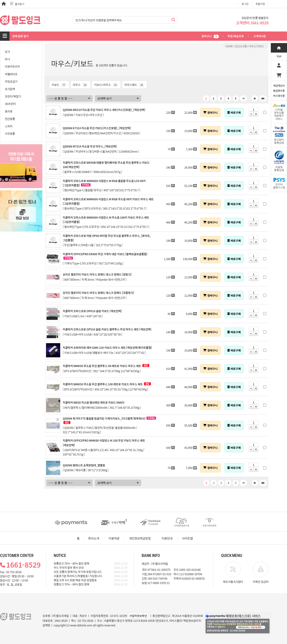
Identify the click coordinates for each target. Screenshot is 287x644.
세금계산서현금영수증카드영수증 (279, 91)
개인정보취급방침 (140, 538)
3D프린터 (10, 104)
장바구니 (210, 36)
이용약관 (114, 538)
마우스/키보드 (256, 46)
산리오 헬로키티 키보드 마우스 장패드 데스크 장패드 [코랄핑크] (98, 293)
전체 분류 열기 (20, 36)
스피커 (9, 126)
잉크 (7, 52)
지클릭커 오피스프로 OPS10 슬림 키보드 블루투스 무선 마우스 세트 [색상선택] (107, 329)
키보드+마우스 (106, 85)
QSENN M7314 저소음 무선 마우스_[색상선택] (90, 146)
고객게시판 (259, 36)
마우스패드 (135, 85)
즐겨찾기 (17, 4)
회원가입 (260, 4)
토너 (7, 59)
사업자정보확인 (138, 616)
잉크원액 (10, 89)
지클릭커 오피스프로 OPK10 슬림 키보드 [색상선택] (92, 311)
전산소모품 (241, 46)
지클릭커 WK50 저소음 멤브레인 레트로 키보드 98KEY (94, 402)
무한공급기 (11, 81)
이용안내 (167, 538)
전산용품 (10, 119)
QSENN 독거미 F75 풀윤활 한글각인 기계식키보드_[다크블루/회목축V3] (104, 418)
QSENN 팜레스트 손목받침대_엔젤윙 (84, 465)
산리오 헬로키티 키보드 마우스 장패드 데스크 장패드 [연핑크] (97, 274)
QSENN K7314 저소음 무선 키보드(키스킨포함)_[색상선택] (97, 128)
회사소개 (94, 538)
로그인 (245, 4)
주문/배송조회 (236, 36)
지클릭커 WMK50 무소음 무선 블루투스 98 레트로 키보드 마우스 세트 (102, 366)
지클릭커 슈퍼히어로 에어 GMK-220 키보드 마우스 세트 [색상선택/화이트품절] (107, 347)
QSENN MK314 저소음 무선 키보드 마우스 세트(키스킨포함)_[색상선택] (104, 110)
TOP (279, 56)
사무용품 (10, 134)
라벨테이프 (11, 74)
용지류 (9, 111)
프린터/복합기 (13, 96)
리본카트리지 (12, 66)
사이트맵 (187, 538)
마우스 (80, 85)
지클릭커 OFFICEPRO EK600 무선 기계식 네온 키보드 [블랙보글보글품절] (105, 254)
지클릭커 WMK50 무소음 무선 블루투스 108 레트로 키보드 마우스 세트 (103, 384)
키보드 (59, 85)
